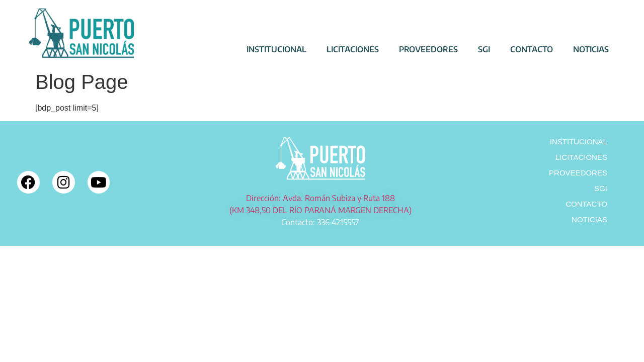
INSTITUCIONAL (276, 49)
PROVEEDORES (428, 49)
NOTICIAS (591, 49)
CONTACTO (532, 49)
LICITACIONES (353, 49)
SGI (484, 49)
